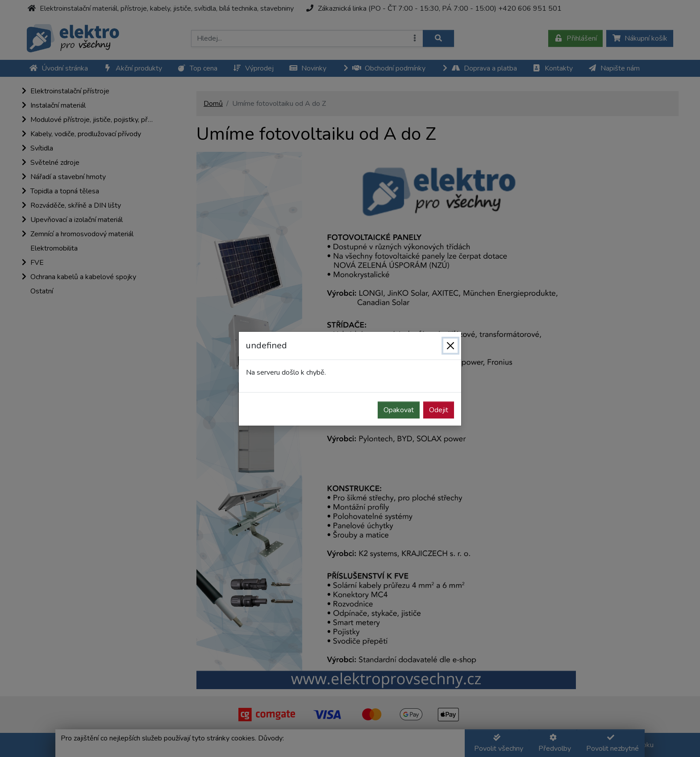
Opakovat (399, 410)
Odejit (439, 410)
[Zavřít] (450, 346)
